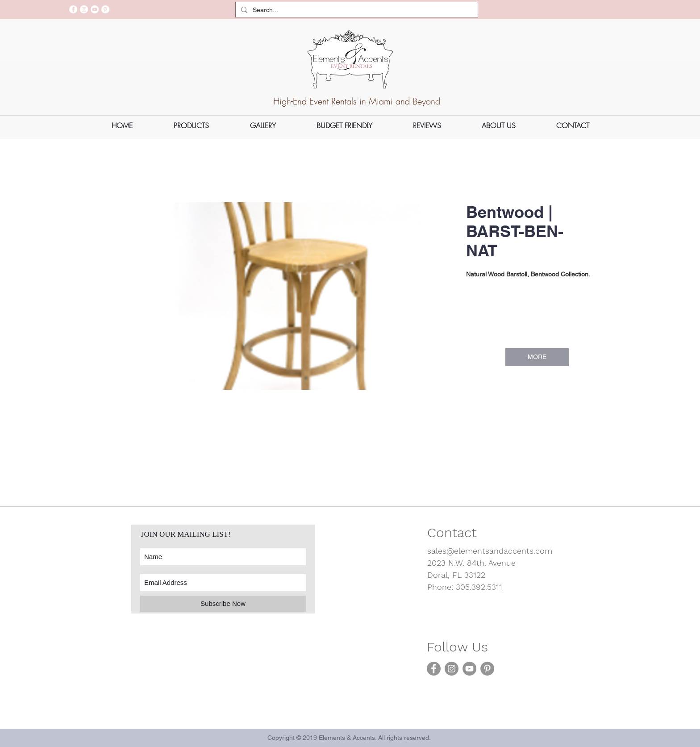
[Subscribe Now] (223, 604)
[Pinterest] (105, 9)
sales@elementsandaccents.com (490, 551)
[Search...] (356, 10)
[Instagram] (84, 9)
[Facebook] (73, 9)
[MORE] (537, 357)
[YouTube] (95, 9)
